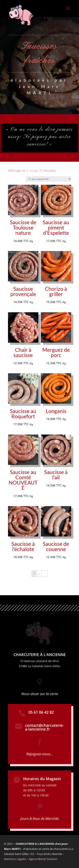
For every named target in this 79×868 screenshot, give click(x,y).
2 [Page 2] (39, 574)
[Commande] (48, 179)
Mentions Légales (15, 859)
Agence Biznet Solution (43, 859)
